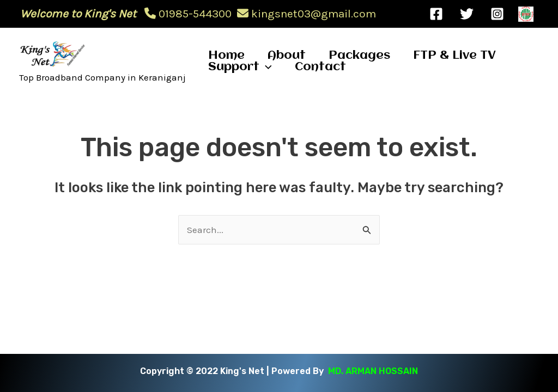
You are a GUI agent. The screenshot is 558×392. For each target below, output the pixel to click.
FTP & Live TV (454, 56)
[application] (266, 67)
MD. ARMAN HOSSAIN (373, 371)
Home (226, 56)
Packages (359, 56)
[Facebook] (436, 14)
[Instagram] (497, 14)
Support (240, 67)
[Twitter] (467, 14)
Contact (320, 67)
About (287, 56)
